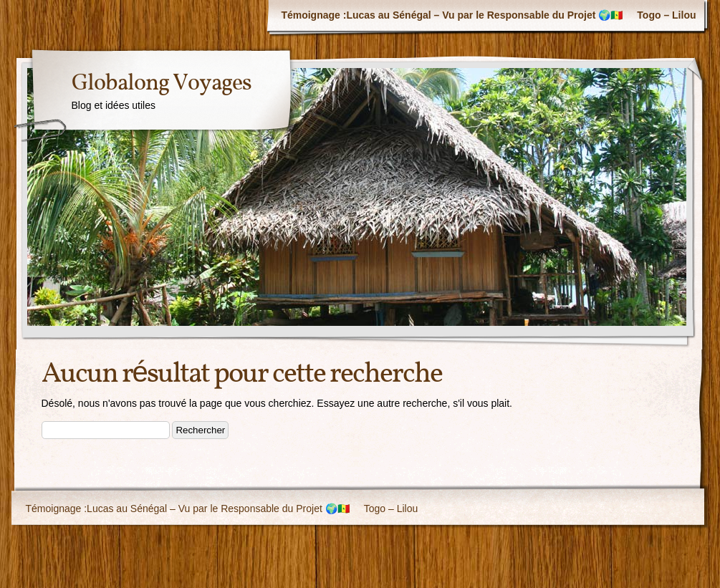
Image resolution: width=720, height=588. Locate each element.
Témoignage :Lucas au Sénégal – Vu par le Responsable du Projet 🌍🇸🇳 (452, 15)
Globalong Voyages (162, 84)
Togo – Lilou (666, 15)
